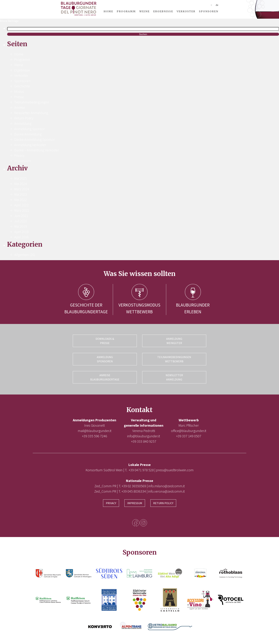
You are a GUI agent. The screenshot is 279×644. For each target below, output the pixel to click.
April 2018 (21, 232)
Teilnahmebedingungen (32, 102)
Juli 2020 (21, 221)
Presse (19, 97)
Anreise (20, 107)
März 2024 (22, 189)
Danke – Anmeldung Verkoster (37, 150)
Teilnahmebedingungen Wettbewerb (174, 359)
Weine (144, 11)
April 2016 (21, 237)
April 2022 (21, 205)
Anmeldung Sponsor (29, 129)
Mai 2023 (21, 194)
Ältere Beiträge (9, 21)
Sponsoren (209, 11)
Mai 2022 (21, 200)
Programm (126, 11)
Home (108, 11)
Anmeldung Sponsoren (105, 359)
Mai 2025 (21, 178)
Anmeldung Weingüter (174, 341)
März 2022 (22, 210)
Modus (19, 91)
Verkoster (186, 11)
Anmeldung (23, 123)
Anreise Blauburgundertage (105, 376)
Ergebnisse (163, 11)
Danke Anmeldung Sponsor (35, 139)
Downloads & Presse (105, 341)
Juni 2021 (21, 216)
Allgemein (22, 255)
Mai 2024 (21, 184)
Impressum (23, 161)
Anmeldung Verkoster (30, 145)
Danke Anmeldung (28, 134)
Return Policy (24, 118)
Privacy (19, 155)
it (211, 5)
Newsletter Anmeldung (31, 113)
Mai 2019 (21, 226)
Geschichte (22, 86)
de (217, 5)
